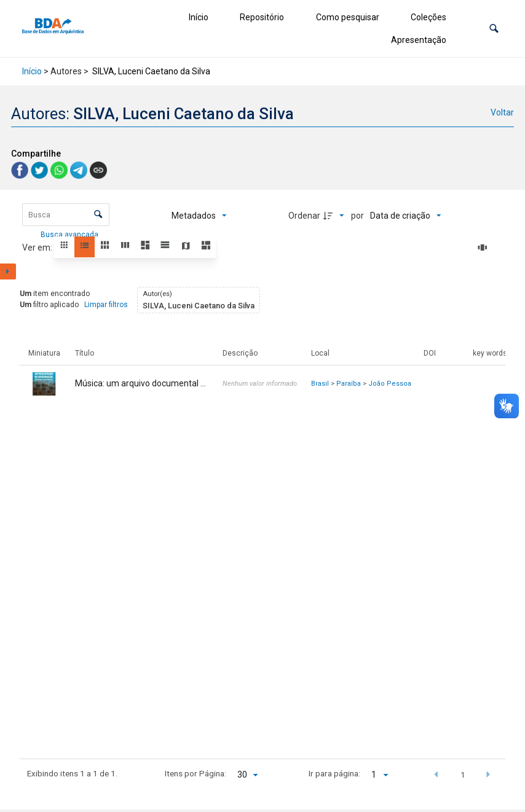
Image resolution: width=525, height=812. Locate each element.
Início (199, 17)
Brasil (320, 384)
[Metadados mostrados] (199, 216)
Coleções (428, 17)
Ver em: (38, 248)
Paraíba (349, 384)
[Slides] (484, 248)
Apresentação (419, 40)
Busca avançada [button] (70, 235)
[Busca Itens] (66, 215)
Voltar (502, 112)
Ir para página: (334, 773)
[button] (494, 29)
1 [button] (463, 775)
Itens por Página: (195, 773)
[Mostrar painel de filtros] (8, 271)
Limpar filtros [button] (106, 305)
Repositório (262, 17)
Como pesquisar (348, 17)
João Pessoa (390, 384)
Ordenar (304, 216)
